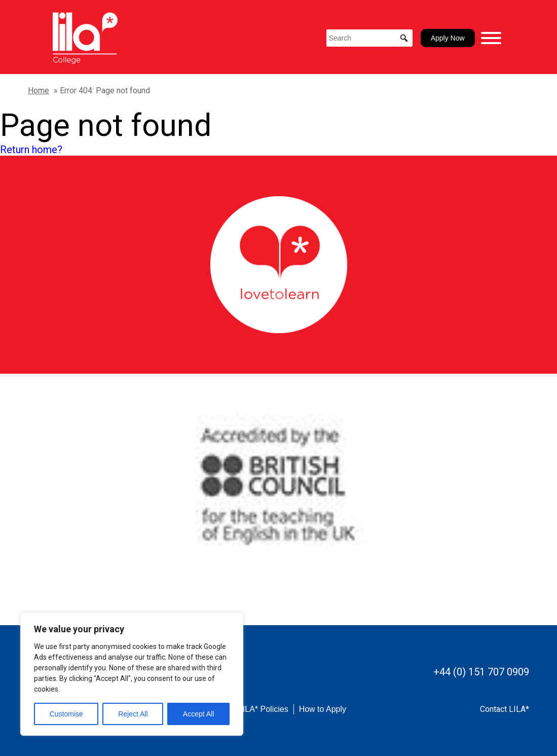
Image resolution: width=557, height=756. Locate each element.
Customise (66, 714)
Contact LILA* (505, 709)
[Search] (369, 38)
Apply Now (448, 38)
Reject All (133, 714)
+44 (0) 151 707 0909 (481, 672)
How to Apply (323, 709)
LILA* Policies (263, 709)
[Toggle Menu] (491, 38)
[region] (132, 674)
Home (39, 91)
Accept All (198, 714)
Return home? (31, 150)
